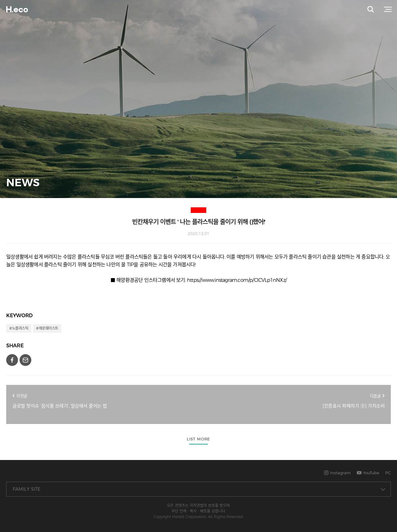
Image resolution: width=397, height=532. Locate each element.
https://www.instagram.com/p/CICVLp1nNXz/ (237, 280)
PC (388, 473)
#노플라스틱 (19, 328)
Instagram (337, 473)
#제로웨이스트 (47, 328)
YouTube (368, 473)
